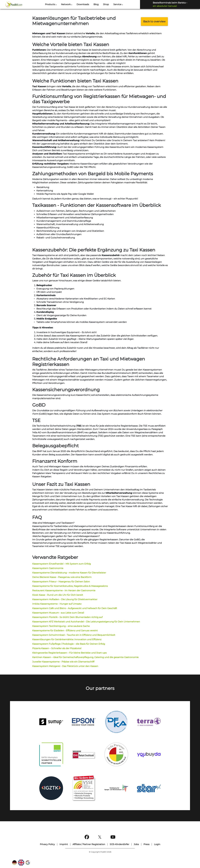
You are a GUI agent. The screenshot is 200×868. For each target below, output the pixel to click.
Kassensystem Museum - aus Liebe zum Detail (58, 613)
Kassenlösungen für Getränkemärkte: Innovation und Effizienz (67, 639)
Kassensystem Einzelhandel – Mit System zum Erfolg (62, 564)
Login (157, 844)
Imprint (64, 844)
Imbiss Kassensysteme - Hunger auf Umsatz (57, 604)
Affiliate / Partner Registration (89, 844)
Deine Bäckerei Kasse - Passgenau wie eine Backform (62, 577)
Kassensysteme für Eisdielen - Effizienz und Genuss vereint (65, 631)
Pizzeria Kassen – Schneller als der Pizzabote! (57, 648)
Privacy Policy (47, 844)
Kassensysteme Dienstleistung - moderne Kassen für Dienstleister (69, 573)
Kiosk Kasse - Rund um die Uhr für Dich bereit (58, 595)
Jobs (136, 844)
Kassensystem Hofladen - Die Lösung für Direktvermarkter (65, 599)
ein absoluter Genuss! (165, 6)
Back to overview (154, 21)
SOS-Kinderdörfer (119, 844)
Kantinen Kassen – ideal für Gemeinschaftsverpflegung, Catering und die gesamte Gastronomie (85, 657)
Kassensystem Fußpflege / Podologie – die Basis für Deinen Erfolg (69, 644)
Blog (96, 4)
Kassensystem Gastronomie (48, 568)
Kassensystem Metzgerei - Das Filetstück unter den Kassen (65, 666)
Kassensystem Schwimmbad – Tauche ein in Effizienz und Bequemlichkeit (74, 635)
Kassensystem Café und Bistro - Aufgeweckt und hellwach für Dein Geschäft (75, 608)
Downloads (83, 4)
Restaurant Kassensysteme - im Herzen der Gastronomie (64, 590)
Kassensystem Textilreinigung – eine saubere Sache (61, 626)
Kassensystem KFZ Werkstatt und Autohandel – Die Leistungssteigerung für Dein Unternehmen (86, 622)
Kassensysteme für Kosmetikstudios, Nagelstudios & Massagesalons (70, 586)
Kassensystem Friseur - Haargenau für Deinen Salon (61, 582)
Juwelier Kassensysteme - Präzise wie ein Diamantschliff (63, 662)
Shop (106, 4)
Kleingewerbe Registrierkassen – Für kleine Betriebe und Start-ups (69, 653)
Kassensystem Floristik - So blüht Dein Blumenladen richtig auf (67, 617)
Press (146, 844)
